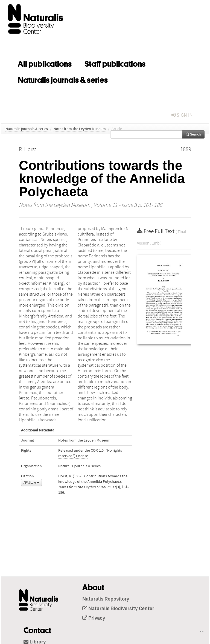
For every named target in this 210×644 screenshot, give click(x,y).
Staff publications (115, 63)
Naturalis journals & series (63, 79)
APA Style (31, 483)
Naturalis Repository (106, 599)
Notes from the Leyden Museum (80, 129)
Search (193, 134)
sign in (182, 115)
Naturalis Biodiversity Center (118, 609)
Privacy (94, 618)
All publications (45, 63)
